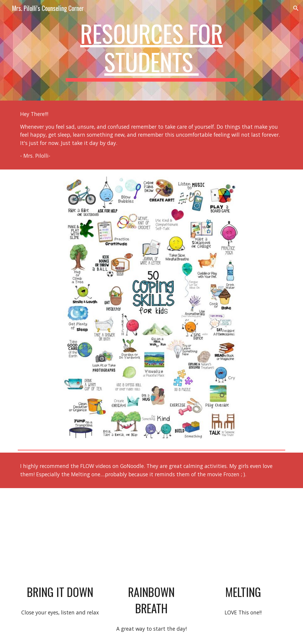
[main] (151, 50)
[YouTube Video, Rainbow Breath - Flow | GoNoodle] (151, 538)
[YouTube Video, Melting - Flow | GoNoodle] (243, 538)
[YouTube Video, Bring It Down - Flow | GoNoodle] (60, 538)
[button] (296, 8)
